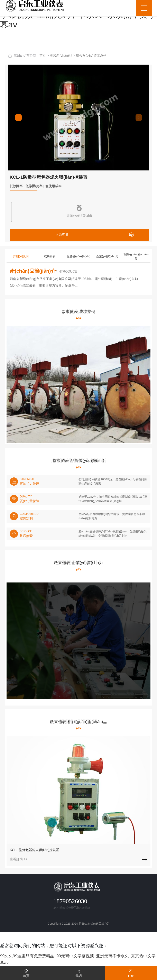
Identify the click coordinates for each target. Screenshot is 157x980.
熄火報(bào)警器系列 (91, 55)
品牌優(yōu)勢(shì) (78, 256)
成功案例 (50, 256)
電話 (78, 972)
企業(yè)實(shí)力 (107, 256)
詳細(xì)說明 (21, 256)
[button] (18, 118)
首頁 (43, 55)
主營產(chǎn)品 (61, 55)
